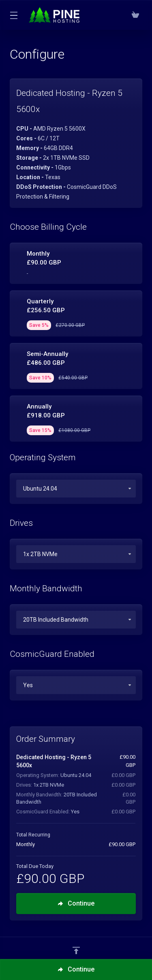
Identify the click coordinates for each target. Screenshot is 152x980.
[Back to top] (76, 950)
